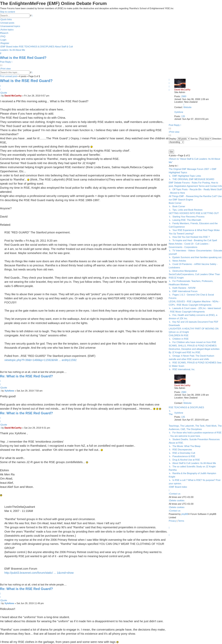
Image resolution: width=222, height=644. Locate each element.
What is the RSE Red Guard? (23, 58)
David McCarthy (182, 90)
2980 (184, 96)
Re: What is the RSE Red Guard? (26, 376)
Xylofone (179, 112)
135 (183, 116)
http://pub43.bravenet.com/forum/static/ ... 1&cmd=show (39, 573)
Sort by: (201, 139)
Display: (179, 139)
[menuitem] (7, 23)
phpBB (185, 514)
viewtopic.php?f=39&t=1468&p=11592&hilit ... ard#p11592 (40, 360)
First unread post (8, 76)
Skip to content (8, 12)
